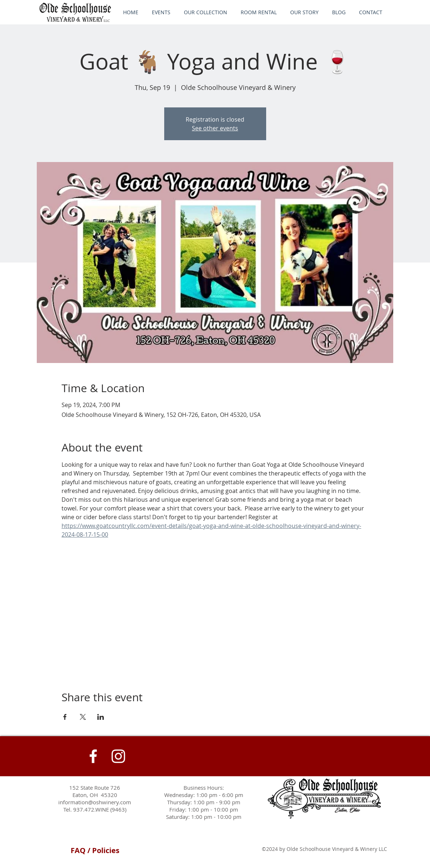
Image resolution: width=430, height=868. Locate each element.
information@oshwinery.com (95, 802)
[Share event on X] (83, 717)
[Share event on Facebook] (65, 717)
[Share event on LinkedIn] (101, 717)
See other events (215, 128)
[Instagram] (118, 756)
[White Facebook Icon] (93, 756)
